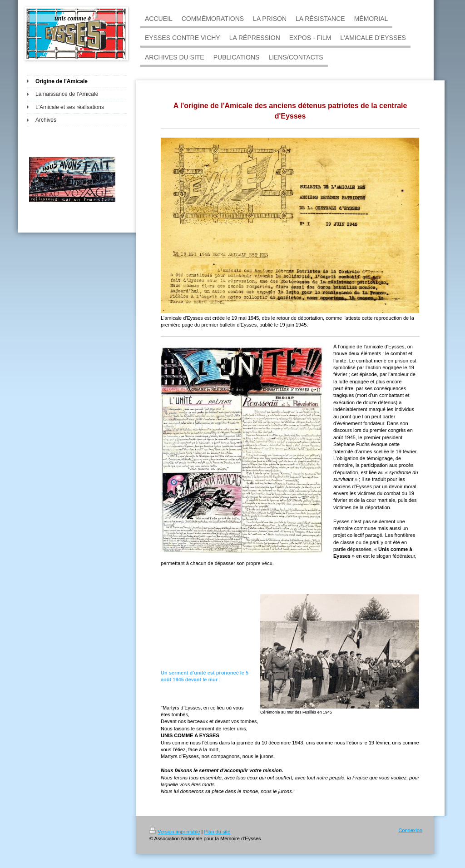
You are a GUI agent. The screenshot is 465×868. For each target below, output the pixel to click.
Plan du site (217, 832)
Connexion (410, 830)
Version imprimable (175, 832)
